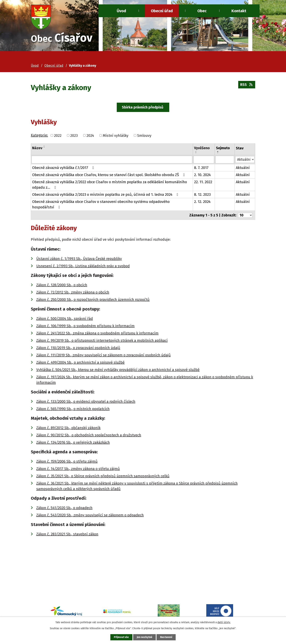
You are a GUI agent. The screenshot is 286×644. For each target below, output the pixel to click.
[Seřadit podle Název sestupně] (44, 148)
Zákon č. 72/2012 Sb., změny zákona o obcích (73, 293)
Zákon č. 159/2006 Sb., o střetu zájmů (67, 462)
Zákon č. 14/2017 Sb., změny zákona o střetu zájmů (78, 469)
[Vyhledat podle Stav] (245, 160)
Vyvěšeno (202, 148)
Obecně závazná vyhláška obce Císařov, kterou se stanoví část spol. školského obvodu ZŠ (109, 175)
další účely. (224, 622)
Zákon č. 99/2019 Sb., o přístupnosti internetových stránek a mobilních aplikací (102, 341)
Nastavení (167, 637)
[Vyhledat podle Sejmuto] (225, 160)
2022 (58, 136)
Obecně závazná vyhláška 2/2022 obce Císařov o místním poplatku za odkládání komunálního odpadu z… (110, 185)
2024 (90, 136)
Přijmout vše (121, 637)
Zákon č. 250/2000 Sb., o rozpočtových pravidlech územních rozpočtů (93, 300)
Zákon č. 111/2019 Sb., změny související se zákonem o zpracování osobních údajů (104, 355)
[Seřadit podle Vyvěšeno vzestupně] (196, 152)
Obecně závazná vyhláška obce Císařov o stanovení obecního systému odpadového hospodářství (101, 205)
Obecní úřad (162, 11)
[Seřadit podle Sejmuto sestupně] (218, 153)
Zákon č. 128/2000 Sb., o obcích (62, 285)
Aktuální (243, 168)
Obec (202, 11)
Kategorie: (39, 136)
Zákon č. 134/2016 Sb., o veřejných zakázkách (73, 443)
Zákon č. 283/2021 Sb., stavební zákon (67, 534)
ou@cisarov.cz (58, 590)
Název (37, 148)
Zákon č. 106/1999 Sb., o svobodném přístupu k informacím (85, 326)
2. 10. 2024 (202, 175)
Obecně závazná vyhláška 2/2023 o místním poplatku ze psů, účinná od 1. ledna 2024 (106, 195)
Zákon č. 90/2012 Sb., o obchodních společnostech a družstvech (89, 435)
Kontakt (239, 11)
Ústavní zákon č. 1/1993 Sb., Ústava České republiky (79, 259)
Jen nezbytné (145, 637)
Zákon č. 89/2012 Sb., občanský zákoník (68, 428)
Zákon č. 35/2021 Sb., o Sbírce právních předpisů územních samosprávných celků (103, 476)
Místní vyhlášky (116, 136)
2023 (74, 136)
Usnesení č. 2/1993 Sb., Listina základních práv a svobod (83, 266)
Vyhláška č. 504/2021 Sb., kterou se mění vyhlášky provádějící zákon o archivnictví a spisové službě (118, 370)
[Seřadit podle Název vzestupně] (44, 146)
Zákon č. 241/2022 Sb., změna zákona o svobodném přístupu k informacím (97, 334)
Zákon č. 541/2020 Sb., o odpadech (64, 508)
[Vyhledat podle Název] (112, 160)
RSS (247, 85)
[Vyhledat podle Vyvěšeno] (204, 160)
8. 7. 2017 (201, 168)
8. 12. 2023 (202, 195)
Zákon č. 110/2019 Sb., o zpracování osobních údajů (78, 348)
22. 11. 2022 (203, 182)
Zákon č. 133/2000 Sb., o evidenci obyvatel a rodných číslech (86, 402)
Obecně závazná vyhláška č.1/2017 (64, 168)
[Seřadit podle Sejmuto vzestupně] (218, 152)
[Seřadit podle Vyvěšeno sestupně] (196, 153)
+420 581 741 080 (60, 584)
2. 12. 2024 (202, 202)
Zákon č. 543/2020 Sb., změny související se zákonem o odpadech (90, 515)
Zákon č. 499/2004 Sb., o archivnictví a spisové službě (80, 363)
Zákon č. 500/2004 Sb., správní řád (65, 319)
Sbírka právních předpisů (143, 108)
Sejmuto (223, 148)
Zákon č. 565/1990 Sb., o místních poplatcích (73, 409)
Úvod (121, 11)
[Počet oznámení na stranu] (245, 216)
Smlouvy (144, 136)
